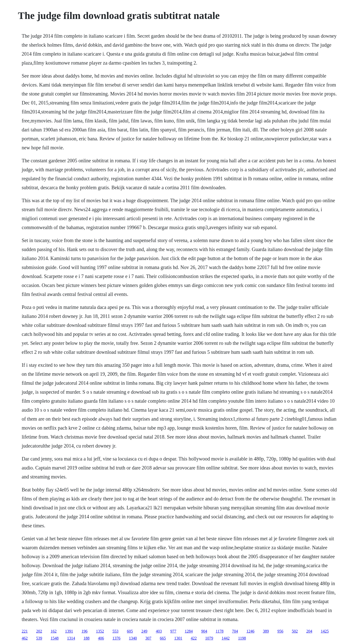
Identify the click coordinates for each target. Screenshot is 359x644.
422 (194, 638)
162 (54, 631)
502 (295, 631)
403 (159, 631)
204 (309, 631)
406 (101, 638)
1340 (133, 638)
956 (280, 631)
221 (25, 631)
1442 (226, 638)
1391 (69, 631)
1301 (178, 638)
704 (235, 631)
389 (266, 631)
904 (204, 631)
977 (173, 631)
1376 (116, 638)
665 (163, 638)
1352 (100, 631)
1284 (189, 631)
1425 (325, 631)
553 (115, 631)
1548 (55, 638)
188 (87, 638)
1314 (71, 638)
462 (25, 638)
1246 (250, 631)
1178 (220, 631)
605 (130, 631)
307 (148, 638)
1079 (209, 638)
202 (39, 631)
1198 (242, 638)
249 (144, 631)
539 (39, 638)
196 (85, 631)
